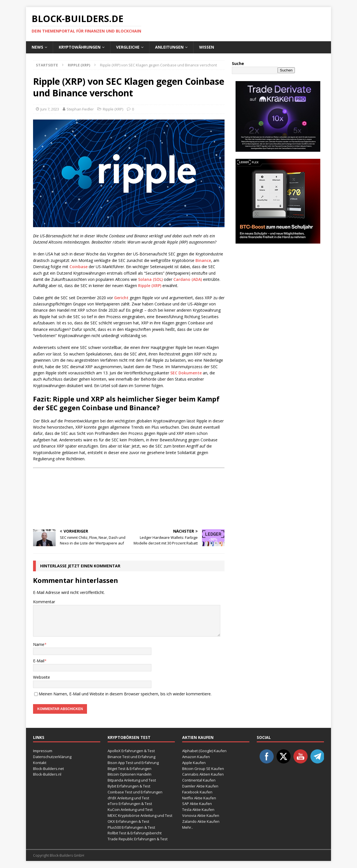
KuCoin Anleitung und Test (130, 810)
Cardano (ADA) (188, 279)
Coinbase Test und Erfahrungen (135, 792)
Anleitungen (169, 47)
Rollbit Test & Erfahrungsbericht (135, 833)
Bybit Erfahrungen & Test (129, 786)
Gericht (121, 298)
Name (39, 644)
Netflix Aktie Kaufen (199, 798)
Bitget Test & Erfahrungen (129, 769)
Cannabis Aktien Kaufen (203, 774)
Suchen (286, 70)
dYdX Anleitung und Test (128, 798)
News (37, 47)
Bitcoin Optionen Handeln (129, 774)
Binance (203, 260)
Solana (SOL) (150, 279)
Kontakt (40, 763)
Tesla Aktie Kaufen (198, 810)
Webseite (42, 677)
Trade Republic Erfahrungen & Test (138, 839)
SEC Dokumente (186, 373)
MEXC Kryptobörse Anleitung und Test (140, 815)
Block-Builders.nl (47, 774)
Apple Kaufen (194, 763)
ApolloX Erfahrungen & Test (131, 751)
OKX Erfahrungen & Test (128, 821)
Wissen (207, 47)
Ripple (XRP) (113, 109)
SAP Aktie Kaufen (197, 804)
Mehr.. (188, 827)
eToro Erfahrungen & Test (130, 804)
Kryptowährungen (80, 47)
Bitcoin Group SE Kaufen (203, 769)
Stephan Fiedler (80, 109)
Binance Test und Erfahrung (131, 757)
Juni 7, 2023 (50, 109)
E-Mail (39, 661)
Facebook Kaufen (197, 792)
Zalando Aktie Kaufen (201, 821)
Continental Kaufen (199, 780)
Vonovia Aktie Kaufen (201, 815)
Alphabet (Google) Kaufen (204, 751)
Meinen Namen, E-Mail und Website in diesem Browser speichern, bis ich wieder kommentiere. (125, 694)
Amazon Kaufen (196, 757)
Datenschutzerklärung (52, 757)
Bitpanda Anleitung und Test (132, 780)
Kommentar (44, 602)
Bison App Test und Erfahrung (133, 763)
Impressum (43, 751)
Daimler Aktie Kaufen (200, 786)
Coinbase (79, 267)
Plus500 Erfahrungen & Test (131, 827)
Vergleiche (128, 47)
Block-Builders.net (48, 769)
